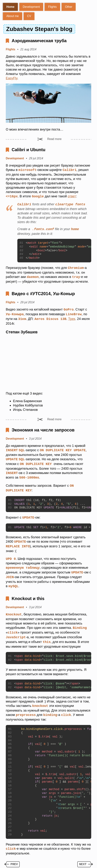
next (83, 859)
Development (31, 7)
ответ (72, 196)
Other (69, 7)
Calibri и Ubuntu (28, 150)
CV (29, 16)
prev (14, 859)
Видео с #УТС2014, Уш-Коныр (43, 293)
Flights (52, 7)
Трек (72, 317)
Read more (54, 139)
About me (12, 16)
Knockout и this (28, 594)
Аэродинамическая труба (39, 41)
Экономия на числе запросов (43, 428)
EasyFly (12, 78)
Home (10, 7)
